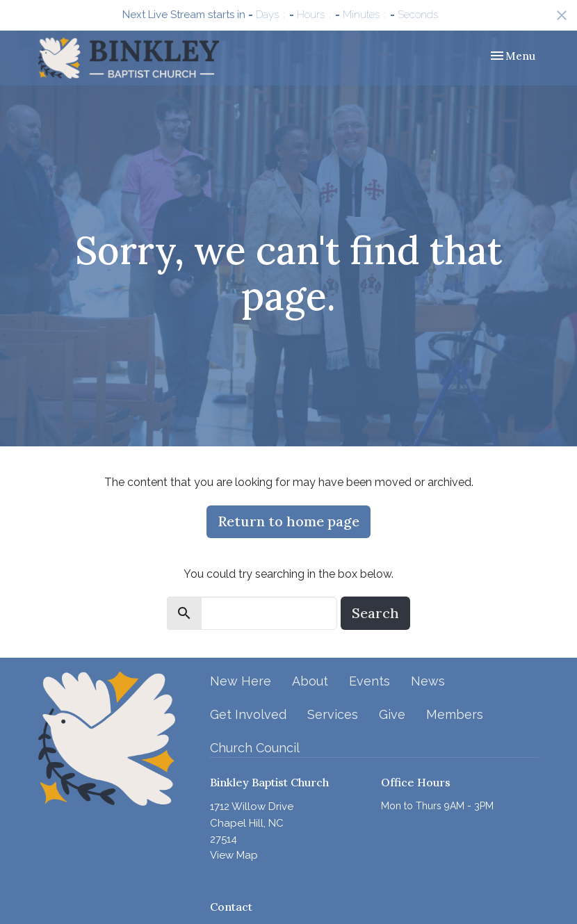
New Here (241, 681)
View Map (234, 855)
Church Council (255, 748)
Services (333, 714)
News (428, 681)
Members (455, 714)
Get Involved (248, 714)
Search (375, 613)
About (310, 681)
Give (392, 714)
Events (369, 681)
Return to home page (288, 521)
